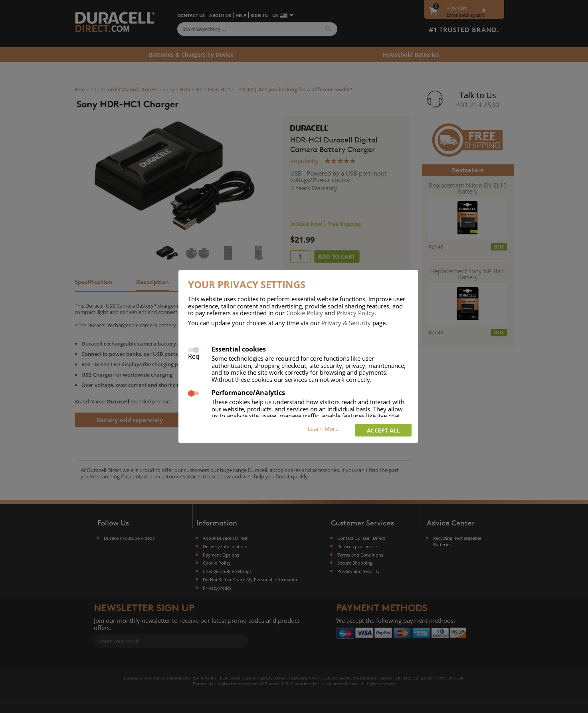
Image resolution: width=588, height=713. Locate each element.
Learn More (323, 429)
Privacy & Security (346, 323)
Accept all (383, 430)
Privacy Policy (355, 313)
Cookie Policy (305, 313)
